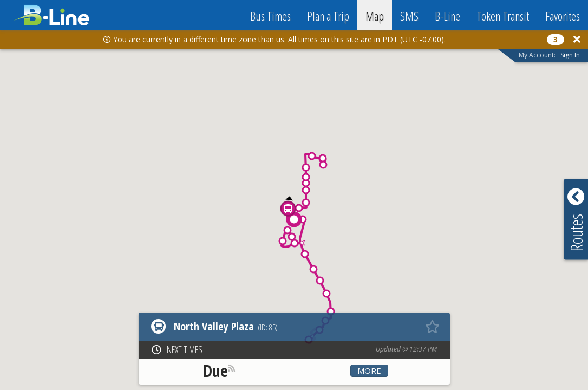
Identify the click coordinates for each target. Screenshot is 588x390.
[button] (331, 311)
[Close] (577, 39)
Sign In (570, 55)
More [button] (369, 370)
